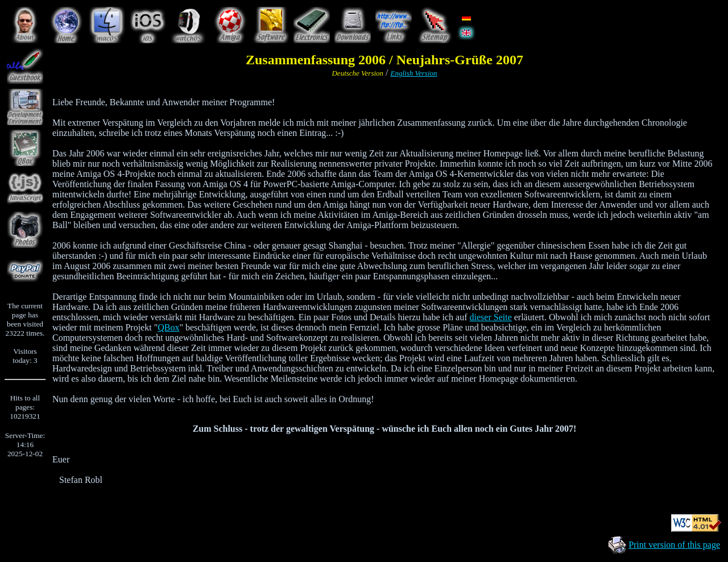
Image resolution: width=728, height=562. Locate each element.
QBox (168, 327)
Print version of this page (674, 545)
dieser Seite (491, 317)
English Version (414, 73)
